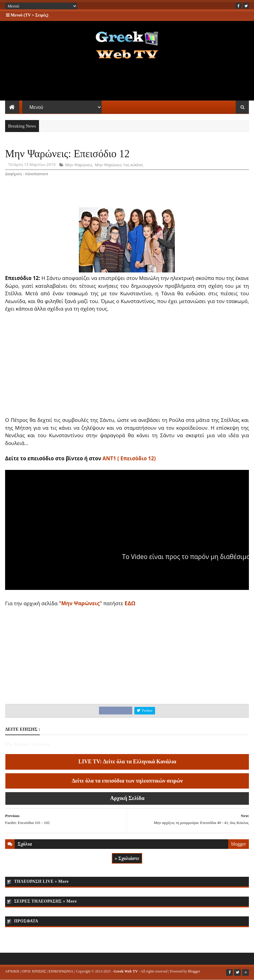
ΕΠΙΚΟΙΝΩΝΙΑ (61, 971)
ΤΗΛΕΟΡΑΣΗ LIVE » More (41, 881)
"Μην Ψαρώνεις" (80, 603)
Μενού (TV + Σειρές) (27, 15)
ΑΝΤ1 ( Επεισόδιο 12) (129, 458)
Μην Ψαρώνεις (79, 165)
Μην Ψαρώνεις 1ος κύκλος (119, 165)
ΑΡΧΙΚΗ (12, 971)
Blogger (194, 971)
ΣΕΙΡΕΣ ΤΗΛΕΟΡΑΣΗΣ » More (45, 901)
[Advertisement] (127, 81)
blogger (239, 844)
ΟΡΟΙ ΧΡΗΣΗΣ (34, 971)
